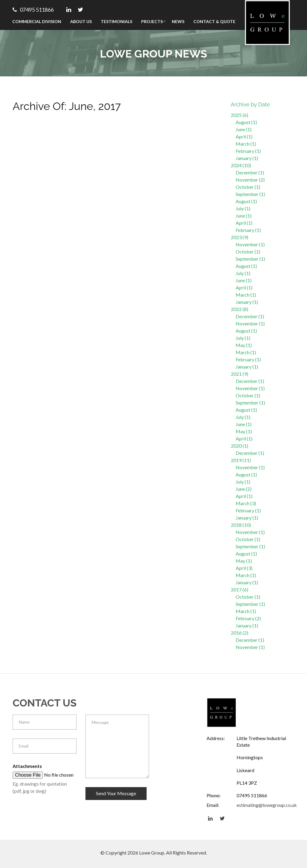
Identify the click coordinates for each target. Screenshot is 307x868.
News (178, 21)
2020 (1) (240, 446)
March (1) (246, 144)
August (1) (246, 122)
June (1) (244, 129)
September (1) (250, 194)
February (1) (248, 151)
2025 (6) (240, 115)
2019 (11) (241, 460)
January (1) (247, 158)
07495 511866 (33, 10)
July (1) (243, 208)
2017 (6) (240, 590)
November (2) (250, 180)
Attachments (27, 766)
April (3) (244, 568)
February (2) (248, 618)
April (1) (244, 136)
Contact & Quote (214, 21)
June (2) (244, 489)
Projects (152, 21)
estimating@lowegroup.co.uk (267, 805)
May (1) (244, 345)
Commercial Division (37, 21)
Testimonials (116, 21)
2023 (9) (240, 237)
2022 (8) (240, 309)
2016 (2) (240, 633)
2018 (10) (241, 525)
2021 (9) (240, 374)
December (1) (250, 172)
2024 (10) (241, 165)
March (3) (246, 503)
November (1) (250, 244)
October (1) (248, 187)
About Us (81, 21)
